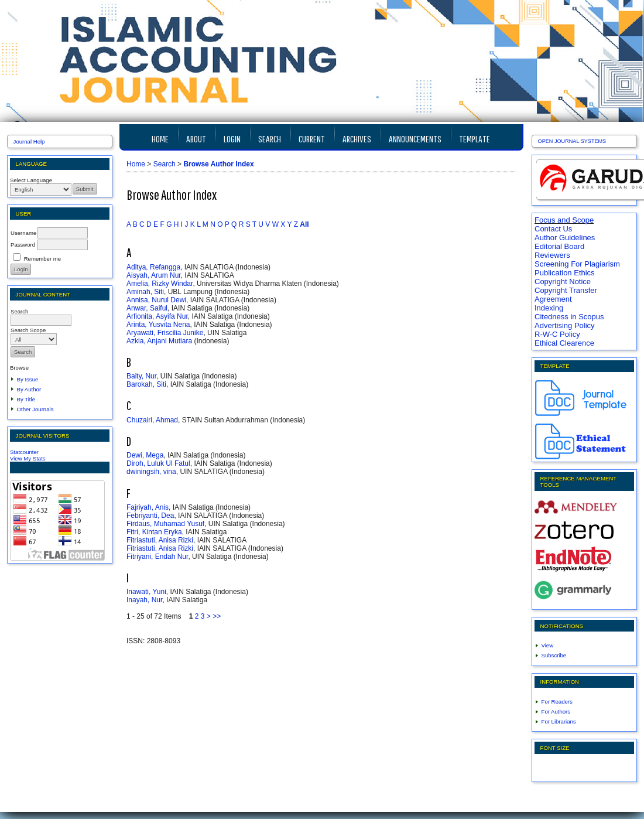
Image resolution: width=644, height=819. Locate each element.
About (196, 139)
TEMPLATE (475, 139)
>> (217, 616)
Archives (357, 139)
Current (312, 139)
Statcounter (24, 452)
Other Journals (35, 409)
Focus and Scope (564, 220)
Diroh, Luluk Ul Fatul (158, 463)
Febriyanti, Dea (150, 516)
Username (23, 233)
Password (23, 245)
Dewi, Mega (145, 455)
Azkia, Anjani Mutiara (159, 341)
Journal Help (29, 141)
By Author (29, 389)
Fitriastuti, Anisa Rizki (160, 540)
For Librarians (559, 721)
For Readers (557, 702)
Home (160, 139)
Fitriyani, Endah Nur (157, 557)
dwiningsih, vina (151, 472)
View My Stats (28, 458)
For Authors (556, 711)
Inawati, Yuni (146, 592)
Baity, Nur (141, 376)
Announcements (415, 139)
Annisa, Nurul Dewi (156, 300)
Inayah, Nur (144, 600)
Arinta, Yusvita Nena (158, 325)
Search (270, 139)
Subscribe (554, 655)
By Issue (28, 379)
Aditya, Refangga (153, 267)
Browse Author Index (218, 164)
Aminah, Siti (145, 292)
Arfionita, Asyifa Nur (157, 316)
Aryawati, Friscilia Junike (165, 333)
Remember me (42, 259)
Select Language (31, 180)
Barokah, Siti (146, 384)
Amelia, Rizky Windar (160, 284)
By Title (26, 399)
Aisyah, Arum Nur (154, 275)
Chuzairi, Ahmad (152, 420)
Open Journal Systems (572, 141)
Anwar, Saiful (147, 308)
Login (232, 139)
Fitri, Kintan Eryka (154, 532)
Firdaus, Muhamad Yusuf (165, 524)
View (548, 645)
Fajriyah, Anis (148, 507)
